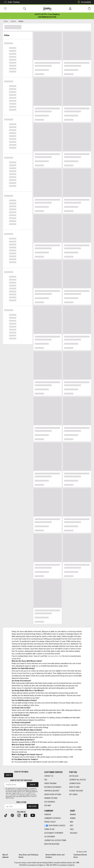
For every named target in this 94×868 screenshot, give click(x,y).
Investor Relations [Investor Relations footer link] (52, 844)
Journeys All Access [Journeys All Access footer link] (77, 780)
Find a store (21, 802)
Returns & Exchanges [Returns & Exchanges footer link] (53, 787)
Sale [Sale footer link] (72, 829)
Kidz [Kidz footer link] (72, 826)
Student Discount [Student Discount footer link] (76, 791)
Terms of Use (24, 793)
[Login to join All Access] (47, 15)
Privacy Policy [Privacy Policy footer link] (50, 822)
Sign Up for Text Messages (21, 780)
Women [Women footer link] (73, 818)
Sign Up (9, 775)
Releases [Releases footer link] (74, 833)
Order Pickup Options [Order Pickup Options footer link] (53, 794)
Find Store (33, 806)
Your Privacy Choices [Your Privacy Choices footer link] (55, 826)
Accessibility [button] (84, 2)
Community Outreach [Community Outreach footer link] (53, 818)
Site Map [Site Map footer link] (48, 806)
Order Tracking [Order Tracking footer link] (50, 783)
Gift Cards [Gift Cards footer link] (73, 794)
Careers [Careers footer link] (48, 814)
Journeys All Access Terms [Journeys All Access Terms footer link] (55, 840)
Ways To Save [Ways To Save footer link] (74, 787)
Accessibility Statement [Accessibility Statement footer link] (54, 833)
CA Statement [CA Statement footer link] (50, 837)
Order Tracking (11, 2)
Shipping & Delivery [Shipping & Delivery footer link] (52, 791)
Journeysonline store (55, 657)
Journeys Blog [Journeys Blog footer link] (75, 783)
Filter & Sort (18, 35)
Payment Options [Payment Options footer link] (51, 798)
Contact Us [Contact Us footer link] (49, 776)
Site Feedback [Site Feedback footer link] (50, 802)
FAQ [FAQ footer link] (46, 780)
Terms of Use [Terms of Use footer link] (49, 829)
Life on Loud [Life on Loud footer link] (74, 776)
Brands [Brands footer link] (73, 814)
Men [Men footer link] (72, 822)
